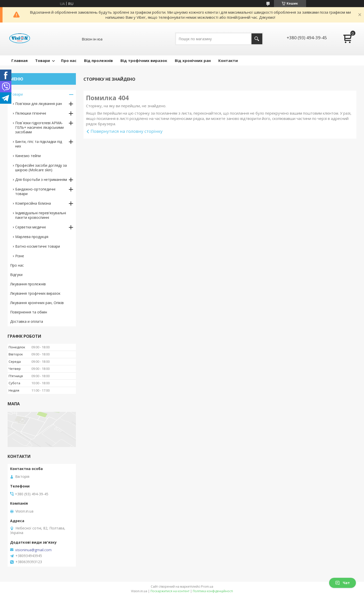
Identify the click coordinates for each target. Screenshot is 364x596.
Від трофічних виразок (144, 60)
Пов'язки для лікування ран (39, 104)
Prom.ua (207, 587)
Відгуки (16, 275)
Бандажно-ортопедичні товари (35, 191)
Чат (342, 583)
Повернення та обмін (29, 312)
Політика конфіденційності (213, 591)
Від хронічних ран (193, 60)
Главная (19, 60)
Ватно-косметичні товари (38, 246)
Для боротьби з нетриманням (41, 179)
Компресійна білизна (33, 203)
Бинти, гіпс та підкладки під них (39, 144)
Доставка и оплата (27, 321)
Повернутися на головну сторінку (127, 131)
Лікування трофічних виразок (35, 293)
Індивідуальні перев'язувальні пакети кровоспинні (41, 215)
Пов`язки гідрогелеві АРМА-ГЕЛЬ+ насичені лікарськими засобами (39, 127)
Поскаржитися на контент (170, 591)
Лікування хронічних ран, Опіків (37, 303)
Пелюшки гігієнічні (31, 113)
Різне (20, 256)
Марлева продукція (32, 237)
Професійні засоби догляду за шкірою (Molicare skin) (41, 168)
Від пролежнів (98, 60)
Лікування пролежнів (28, 284)
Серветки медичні (30, 227)
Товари (42, 60)
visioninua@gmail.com (33, 550)
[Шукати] (257, 39)
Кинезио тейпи (28, 156)
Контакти (228, 60)
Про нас (69, 60)
